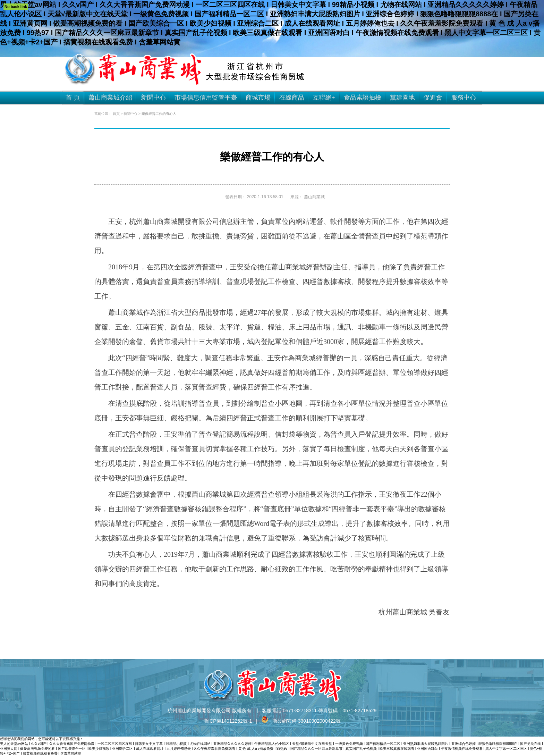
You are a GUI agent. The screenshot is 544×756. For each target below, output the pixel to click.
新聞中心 (130, 114)
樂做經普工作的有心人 (159, 114)
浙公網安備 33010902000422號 (301, 721)
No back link (16, 7)
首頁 (116, 114)
